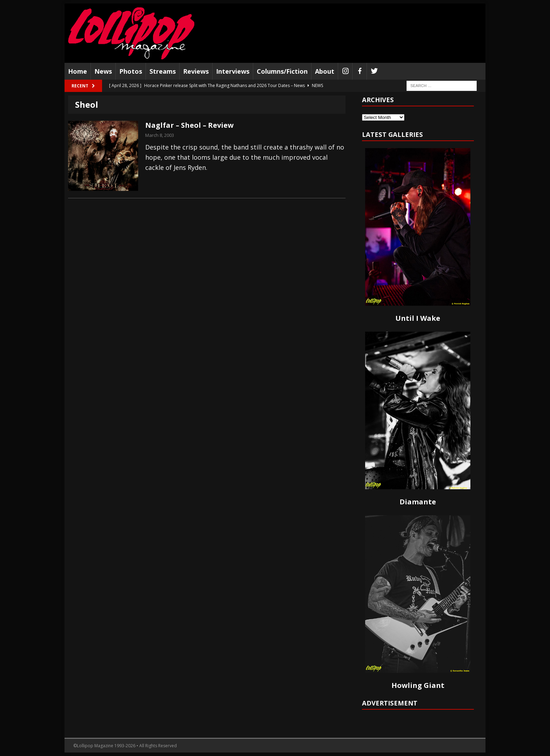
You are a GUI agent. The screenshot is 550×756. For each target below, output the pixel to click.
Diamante (418, 502)
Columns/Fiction (282, 71)
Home (78, 71)
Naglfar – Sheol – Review (189, 125)
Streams (163, 71)
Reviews (196, 71)
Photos (131, 71)
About (325, 71)
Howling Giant (418, 685)
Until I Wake (418, 318)
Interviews (233, 71)
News (103, 71)
